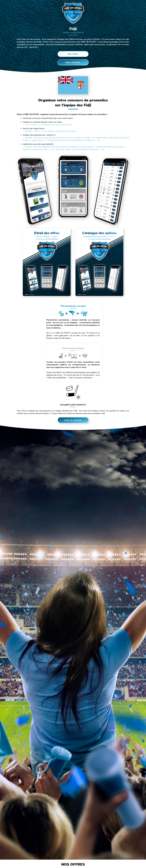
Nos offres (73, 54)
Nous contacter (73, 62)
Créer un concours (73, 381)
